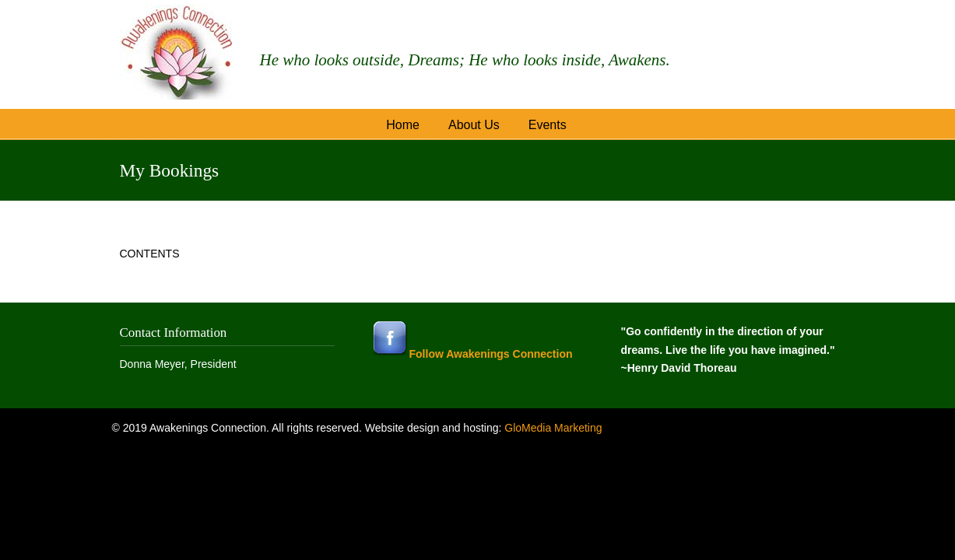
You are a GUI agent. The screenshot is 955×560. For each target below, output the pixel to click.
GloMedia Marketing (553, 428)
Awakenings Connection (178, 52)
